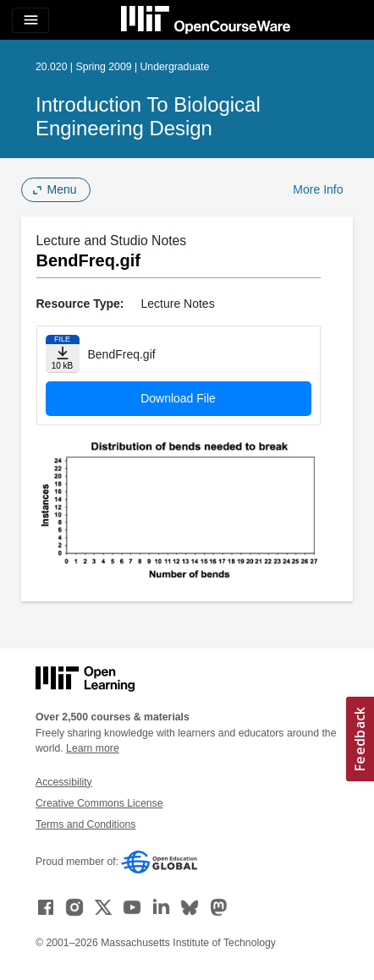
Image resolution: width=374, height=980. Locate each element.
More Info (318, 189)
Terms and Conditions (85, 824)
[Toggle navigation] (30, 20)
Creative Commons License (99, 803)
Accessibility (64, 782)
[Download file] (63, 354)
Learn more (93, 748)
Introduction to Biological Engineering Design (148, 116)
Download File (178, 398)
